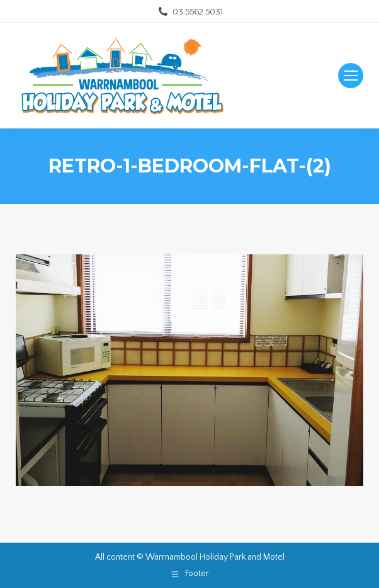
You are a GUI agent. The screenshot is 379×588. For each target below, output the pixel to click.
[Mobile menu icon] (351, 76)
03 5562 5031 (190, 12)
